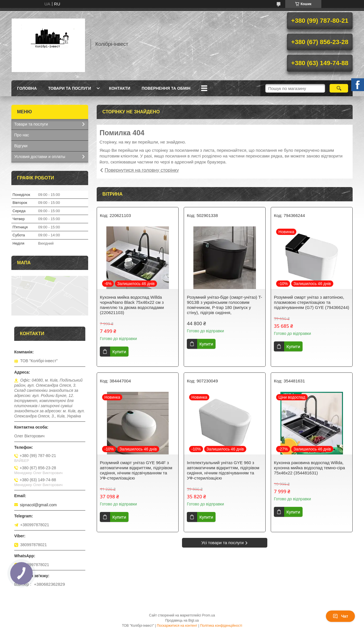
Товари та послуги (70, 88)
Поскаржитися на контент (177, 626)
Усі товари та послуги (223, 543)
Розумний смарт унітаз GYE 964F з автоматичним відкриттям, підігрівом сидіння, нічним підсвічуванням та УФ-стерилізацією (136, 470)
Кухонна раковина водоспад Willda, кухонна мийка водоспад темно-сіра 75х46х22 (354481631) (309, 468)
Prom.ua (209, 615)
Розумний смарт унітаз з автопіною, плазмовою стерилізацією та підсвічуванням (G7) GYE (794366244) (312, 302)
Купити (119, 352)
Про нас (22, 135)
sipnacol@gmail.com (38, 505)
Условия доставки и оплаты (40, 157)
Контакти (120, 88)
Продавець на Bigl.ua (182, 620)
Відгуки (21, 146)
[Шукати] (339, 88)
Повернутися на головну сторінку (142, 170)
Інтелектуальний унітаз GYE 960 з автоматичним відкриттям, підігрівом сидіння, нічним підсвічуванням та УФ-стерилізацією (223, 470)
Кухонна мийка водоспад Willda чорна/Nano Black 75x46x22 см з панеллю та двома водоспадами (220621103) (132, 305)
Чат (340, 616)
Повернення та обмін (166, 88)
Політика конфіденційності (221, 626)
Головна (27, 88)
